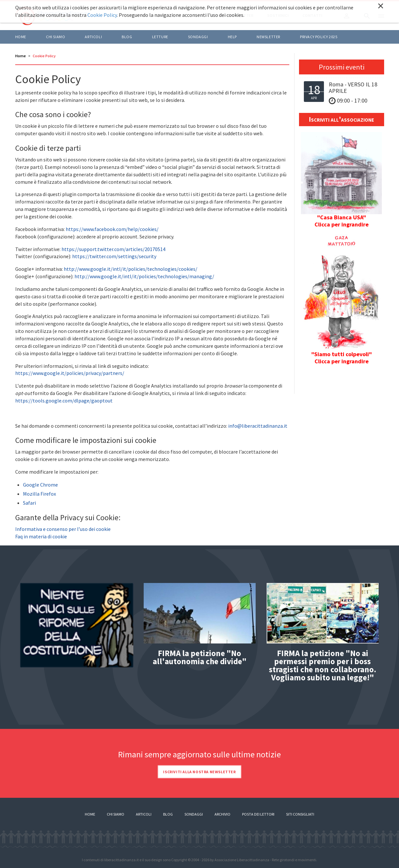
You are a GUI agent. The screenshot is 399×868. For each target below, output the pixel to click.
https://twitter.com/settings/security (114, 256)
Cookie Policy (102, 15)
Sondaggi (198, 37)
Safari (29, 503)
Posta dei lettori (258, 814)
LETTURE (160, 37)
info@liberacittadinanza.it (258, 426)
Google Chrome (40, 485)
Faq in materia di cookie (41, 536)
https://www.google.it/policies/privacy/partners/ (70, 373)
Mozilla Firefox (39, 494)
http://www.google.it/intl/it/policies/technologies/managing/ (144, 276)
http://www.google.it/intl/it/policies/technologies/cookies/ (131, 269)
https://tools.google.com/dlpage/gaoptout (64, 401)
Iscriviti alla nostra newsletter (199, 772)
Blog (168, 814)
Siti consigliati (300, 814)
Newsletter (268, 37)
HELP (232, 37)
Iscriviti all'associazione (341, 119)
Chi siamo (55, 37)
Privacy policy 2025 (319, 37)
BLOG (127, 37)
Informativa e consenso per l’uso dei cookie (63, 529)
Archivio (222, 814)
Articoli (144, 814)
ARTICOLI (93, 37)
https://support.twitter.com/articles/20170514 (113, 249)
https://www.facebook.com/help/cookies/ (112, 229)
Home (21, 37)
